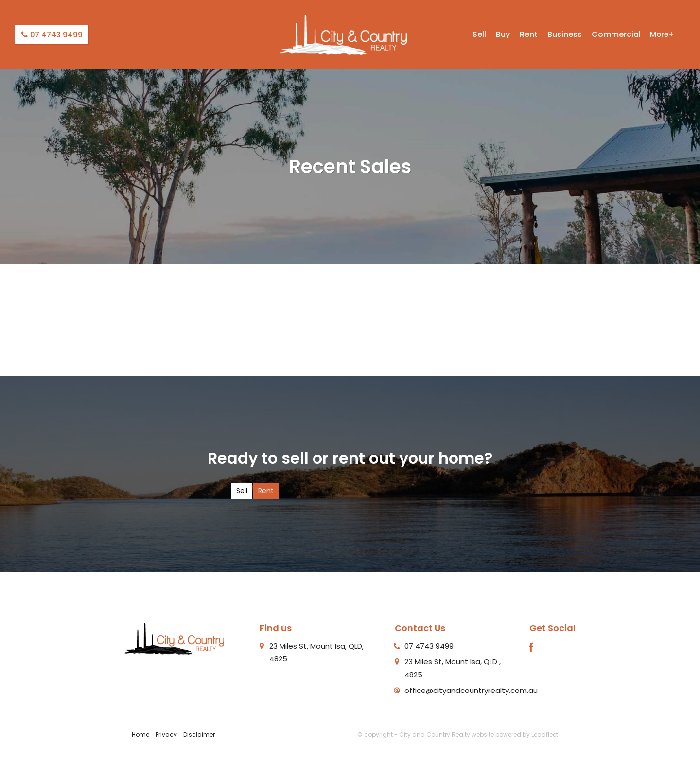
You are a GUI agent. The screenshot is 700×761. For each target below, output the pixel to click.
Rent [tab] (266, 491)
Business (565, 34)
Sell (479, 34)
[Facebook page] (531, 648)
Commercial (616, 34)
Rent (529, 34)
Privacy (166, 735)
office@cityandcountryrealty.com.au (471, 690)
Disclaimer (199, 735)
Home (140, 735)
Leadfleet (545, 735)
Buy (503, 34)
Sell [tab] (242, 491)
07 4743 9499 (52, 35)
